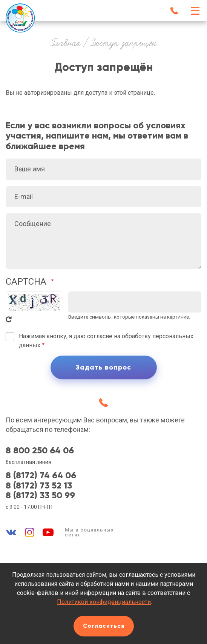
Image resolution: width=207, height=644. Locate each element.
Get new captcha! (9, 319)
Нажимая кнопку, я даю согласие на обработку (106, 341)
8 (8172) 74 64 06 (41, 475)
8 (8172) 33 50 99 (40, 495)
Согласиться (104, 626)
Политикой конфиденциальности (104, 602)
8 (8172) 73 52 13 (39, 485)
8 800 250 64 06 (40, 450)
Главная (66, 44)
